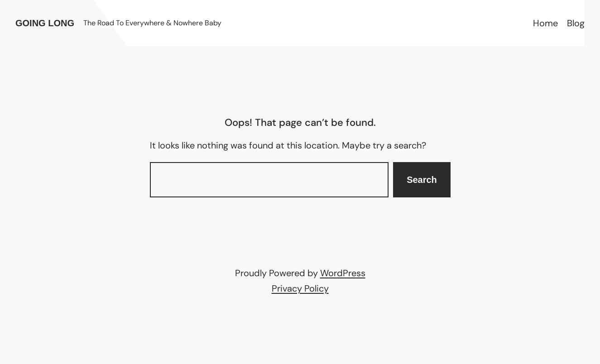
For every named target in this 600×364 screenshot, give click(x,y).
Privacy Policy (300, 288)
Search (422, 180)
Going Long (45, 23)
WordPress (343, 273)
